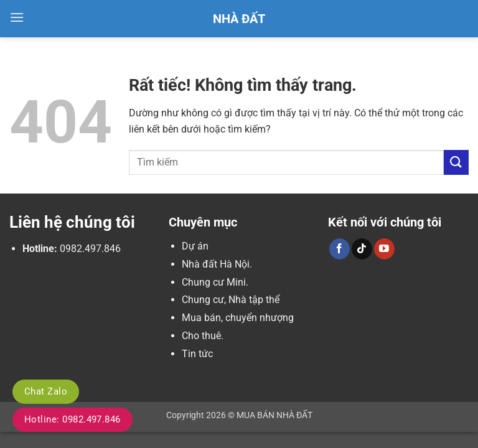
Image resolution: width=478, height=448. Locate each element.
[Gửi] (456, 162)
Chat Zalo (46, 391)
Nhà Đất (239, 19)
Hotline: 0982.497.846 (73, 419)
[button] (17, 17)
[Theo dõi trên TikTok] (362, 249)
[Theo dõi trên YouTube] (384, 249)
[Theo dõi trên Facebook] (340, 249)
